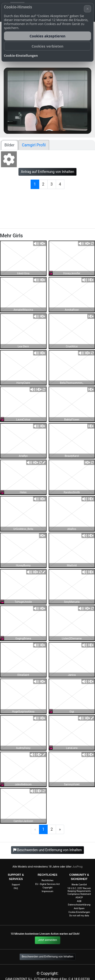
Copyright (48, 887)
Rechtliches (47, 880)
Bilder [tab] (9, 145)
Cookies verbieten (47, 46)
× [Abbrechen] (88, 9)
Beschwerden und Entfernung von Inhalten (47, 957)
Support (16, 885)
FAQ (16, 888)
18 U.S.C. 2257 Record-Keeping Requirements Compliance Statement (79, 891)
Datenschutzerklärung (79, 905)
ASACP (79, 897)
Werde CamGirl (79, 885)
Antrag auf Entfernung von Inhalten (47, 172)
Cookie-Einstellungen (79, 912)
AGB (79, 901)
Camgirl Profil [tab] (34, 145)
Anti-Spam (79, 908)
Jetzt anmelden (47, 940)
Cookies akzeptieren (48, 36)
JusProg (77, 867)
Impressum (47, 891)
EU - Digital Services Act (47, 884)
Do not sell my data (79, 915)
